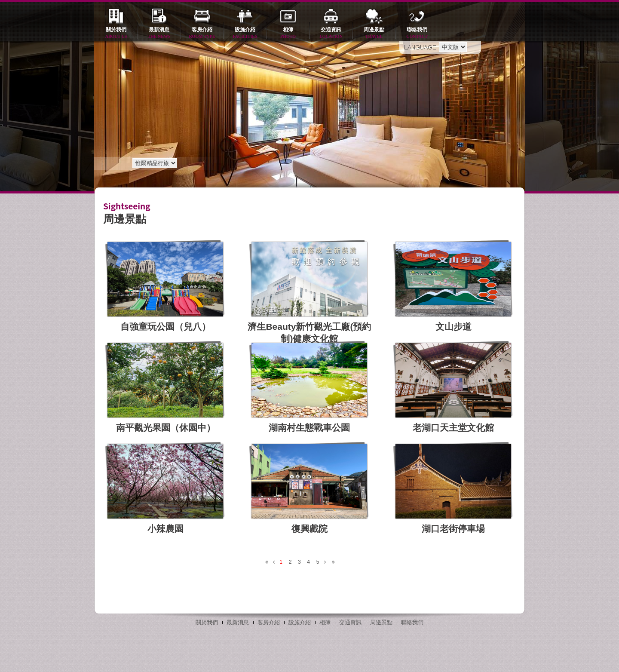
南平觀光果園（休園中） (166, 428)
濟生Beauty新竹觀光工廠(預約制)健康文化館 (309, 333)
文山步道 (454, 327)
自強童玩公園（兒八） (165, 327)
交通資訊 (331, 33)
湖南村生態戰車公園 (309, 428)
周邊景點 (374, 33)
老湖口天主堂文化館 (453, 428)
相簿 (288, 33)
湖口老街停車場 (453, 529)
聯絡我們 (417, 33)
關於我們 (116, 33)
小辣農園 (165, 529)
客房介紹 (202, 33)
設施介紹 (245, 33)
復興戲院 (309, 529)
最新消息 (159, 33)
